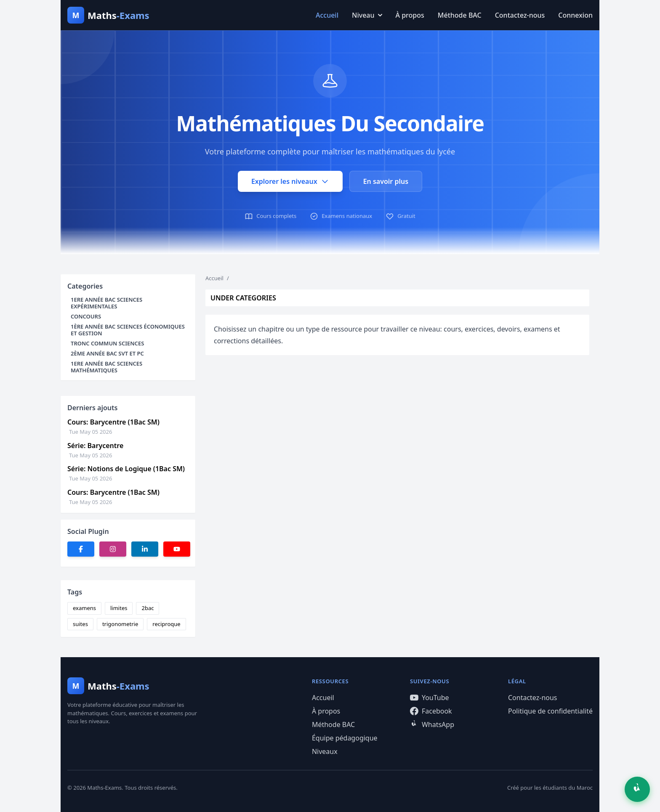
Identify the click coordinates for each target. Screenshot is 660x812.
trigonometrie (120, 624)
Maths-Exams (104, 788)
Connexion (575, 15)
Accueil (327, 15)
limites (119, 608)
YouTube (430, 698)
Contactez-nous (520, 15)
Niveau (367, 15)
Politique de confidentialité (550, 711)
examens (84, 608)
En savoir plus (386, 181)
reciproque (166, 624)
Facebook (431, 711)
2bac (148, 608)
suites (80, 624)
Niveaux (325, 751)
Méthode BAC (460, 15)
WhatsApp (432, 724)
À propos (410, 15)
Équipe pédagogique (345, 738)
